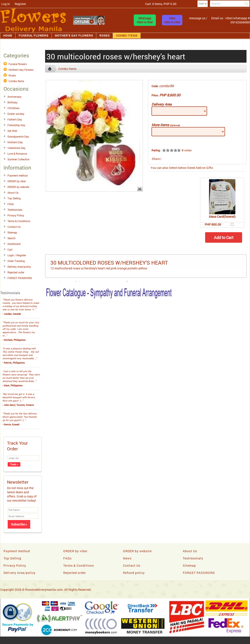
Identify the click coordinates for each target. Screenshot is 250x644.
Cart (10, 249)
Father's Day (15, 119)
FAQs (11, 204)
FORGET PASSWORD (20, 278)
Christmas (13, 108)
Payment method (18, 175)
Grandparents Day (18, 136)
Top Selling (14, 198)
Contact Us (14, 227)
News (127, 558)
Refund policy (134, 573)
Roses (105, 35)
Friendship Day (16, 125)
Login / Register (17, 255)
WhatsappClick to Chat (145, 20)
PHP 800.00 (213, 224)
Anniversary (14, 97)
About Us (13, 193)
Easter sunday (16, 114)
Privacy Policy (16, 215)
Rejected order (16, 272)
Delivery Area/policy (19, 267)
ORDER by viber (17, 181)
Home (8, 35)
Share (156, 159)
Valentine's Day (16, 148)
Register (20, 4)
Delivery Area (162, 104)
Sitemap (12, 232)
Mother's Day (15, 142)
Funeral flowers (33, 35)
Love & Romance (17, 154)
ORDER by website (18, 187)
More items (166, 125)
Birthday (12, 102)
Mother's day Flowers (74, 35)
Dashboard (14, 244)
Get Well (12, 131)
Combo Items (127, 35)
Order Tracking (16, 261)
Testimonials (15, 210)
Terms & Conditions (19, 221)
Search (11, 238)
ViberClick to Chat (172, 20)
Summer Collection (18, 159)
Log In (6, 4)
